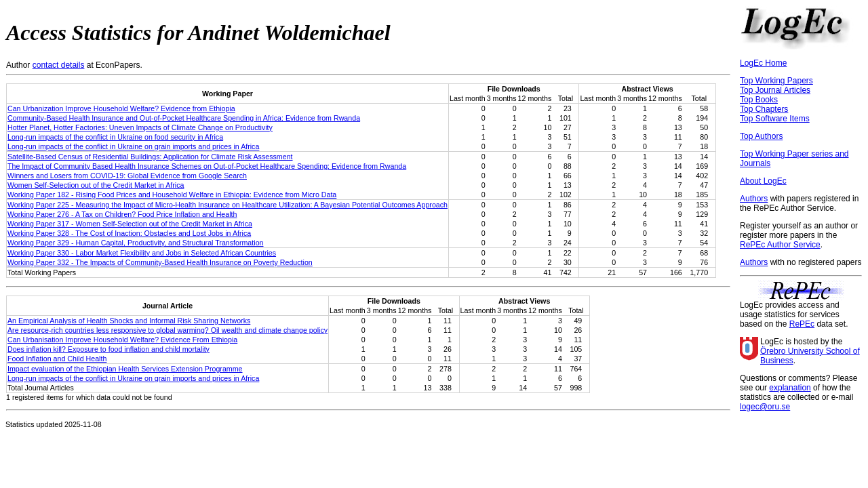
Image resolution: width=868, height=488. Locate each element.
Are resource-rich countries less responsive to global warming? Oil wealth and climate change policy (167, 330)
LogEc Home (763, 63)
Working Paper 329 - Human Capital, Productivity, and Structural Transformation (135, 243)
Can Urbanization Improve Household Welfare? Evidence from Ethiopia (121, 108)
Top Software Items (775, 119)
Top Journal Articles (775, 90)
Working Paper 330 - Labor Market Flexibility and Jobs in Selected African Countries (142, 253)
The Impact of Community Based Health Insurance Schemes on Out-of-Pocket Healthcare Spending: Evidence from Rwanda (207, 166)
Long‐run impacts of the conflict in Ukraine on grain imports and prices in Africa (133, 146)
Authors (754, 199)
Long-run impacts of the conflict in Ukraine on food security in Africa (115, 137)
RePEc (802, 324)
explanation (790, 388)
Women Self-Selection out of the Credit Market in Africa (96, 185)
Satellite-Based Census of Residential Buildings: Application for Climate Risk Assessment (150, 157)
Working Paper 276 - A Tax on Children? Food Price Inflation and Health (122, 214)
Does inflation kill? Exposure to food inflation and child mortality (108, 349)
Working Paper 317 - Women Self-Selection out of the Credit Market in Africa (130, 224)
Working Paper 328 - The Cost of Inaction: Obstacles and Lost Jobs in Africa (129, 233)
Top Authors (761, 136)
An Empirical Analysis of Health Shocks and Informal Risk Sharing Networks (129, 321)
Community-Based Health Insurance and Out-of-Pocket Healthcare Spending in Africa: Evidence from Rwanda (184, 118)
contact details (59, 65)
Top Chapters (764, 109)
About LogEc (763, 181)
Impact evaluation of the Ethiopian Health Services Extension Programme (125, 369)
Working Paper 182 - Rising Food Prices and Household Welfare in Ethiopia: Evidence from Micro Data (172, 195)
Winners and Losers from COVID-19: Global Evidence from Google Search (127, 176)
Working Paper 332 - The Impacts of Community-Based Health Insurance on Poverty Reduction (160, 262)
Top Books (759, 100)
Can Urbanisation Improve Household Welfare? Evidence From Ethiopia (122, 340)
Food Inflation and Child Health (57, 359)
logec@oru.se (765, 407)
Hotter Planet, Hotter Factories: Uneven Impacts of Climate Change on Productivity (140, 127)
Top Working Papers (776, 81)
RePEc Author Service (780, 245)
